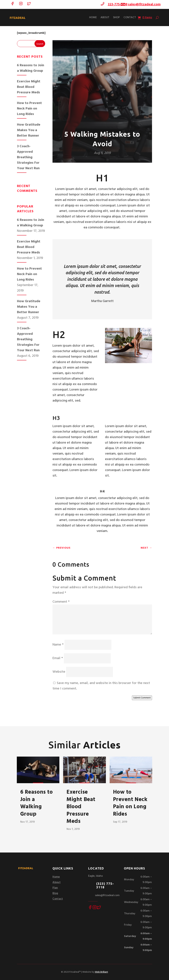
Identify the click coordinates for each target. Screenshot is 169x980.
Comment (61, 602)
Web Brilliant (101, 972)
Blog (55, 893)
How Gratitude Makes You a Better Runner (29, 130)
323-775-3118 (118, 4)
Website (59, 672)
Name (58, 645)
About (105, 18)
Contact (130, 18)
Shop (116, 18)
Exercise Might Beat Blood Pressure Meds (29, 87)
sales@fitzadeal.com (144, 4)
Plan (55, 888)
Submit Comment (142, 698)
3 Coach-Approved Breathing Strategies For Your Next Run (28, 157)
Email (58, 658)
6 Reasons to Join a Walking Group (31, 68)
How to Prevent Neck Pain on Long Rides (29, 109)
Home (93, 18)
